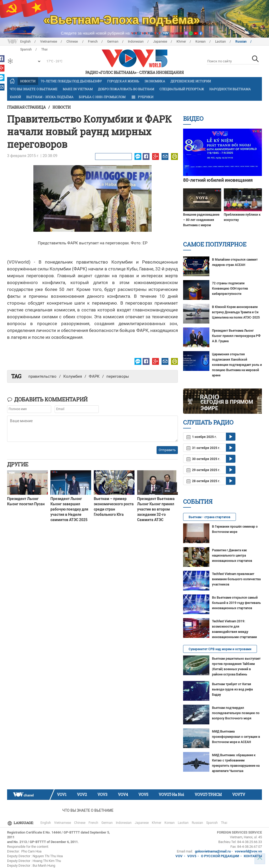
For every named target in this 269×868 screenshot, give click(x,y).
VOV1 (62, 794)
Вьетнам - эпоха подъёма (50, 97)
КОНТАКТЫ (253, 856)
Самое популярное (215, 244)
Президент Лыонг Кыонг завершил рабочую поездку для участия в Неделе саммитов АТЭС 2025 (69, 509)
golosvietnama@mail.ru (213, 851)
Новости (28, 81)
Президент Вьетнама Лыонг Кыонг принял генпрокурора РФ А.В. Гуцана (236, 336)
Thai (224, 823)
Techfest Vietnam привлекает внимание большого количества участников (236, 579)
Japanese (160, 42)
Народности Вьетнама (230, 89)
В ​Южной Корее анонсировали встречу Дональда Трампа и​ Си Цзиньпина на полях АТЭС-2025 (236, 312)
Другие (18, 464)
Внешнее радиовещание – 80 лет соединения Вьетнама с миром (201, 220)
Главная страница (26, 107)
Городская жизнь (123, 81)
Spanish (212, 823)
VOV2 (82, 794)
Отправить (167, 450)
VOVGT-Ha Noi (171, 794)
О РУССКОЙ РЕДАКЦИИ (220, 856)
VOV (179, 856)
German (113, 42)
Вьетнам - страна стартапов (209, 517)
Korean (201, 42)
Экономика (155, 81)
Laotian (221, 42)
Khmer (181, 42)
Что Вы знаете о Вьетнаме (34, 89)
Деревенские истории (191, 81)
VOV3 (102, 794)
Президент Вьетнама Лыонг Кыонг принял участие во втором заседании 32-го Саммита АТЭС (156, 509)
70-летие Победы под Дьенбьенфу (71, 81)
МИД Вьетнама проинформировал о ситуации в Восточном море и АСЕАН (236, 737)
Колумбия (73, 376)
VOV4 (123, 794)
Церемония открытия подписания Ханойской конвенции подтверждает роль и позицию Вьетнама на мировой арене (237, 365)
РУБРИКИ (142, 97)
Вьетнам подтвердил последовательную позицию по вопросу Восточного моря (236, 713)
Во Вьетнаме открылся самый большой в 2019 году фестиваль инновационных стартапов (236, 603)
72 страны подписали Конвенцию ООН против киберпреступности (230, 289)
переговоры (118, 376)
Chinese (73, 42)
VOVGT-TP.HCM (208, 794)
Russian (241, 42)
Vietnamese (49, 42)
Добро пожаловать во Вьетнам (126, 89)
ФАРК (94, 376)
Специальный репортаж (182, 89)
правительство (42, 376)
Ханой (15, 97)
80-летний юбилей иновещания (218, 180)
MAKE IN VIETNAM (78, 89)
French (93, 42)
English (25, 42)
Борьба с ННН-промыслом (102, 97)
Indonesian (136, 42)
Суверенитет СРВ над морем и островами (220, 649)
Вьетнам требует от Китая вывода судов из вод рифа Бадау (232, 689)
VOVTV (239, 794)
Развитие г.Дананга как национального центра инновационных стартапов (232, 556)
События (198, 501)
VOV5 (143, 794)
